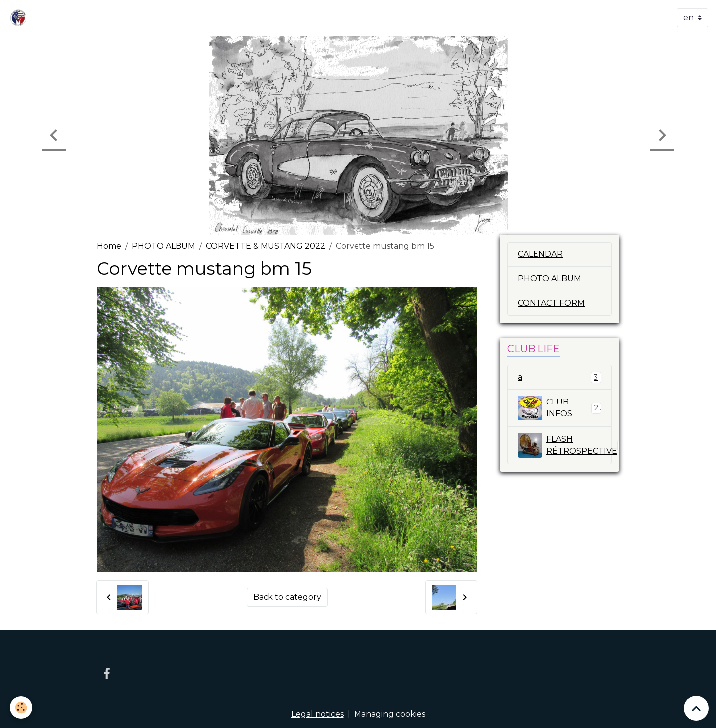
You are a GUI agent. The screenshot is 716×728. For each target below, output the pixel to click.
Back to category (287, 597)
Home (109, 246)
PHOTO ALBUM (164, 246)
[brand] (20, 18)
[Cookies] (21, 707)
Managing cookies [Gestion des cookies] (390, 714)
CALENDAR (540, 254)
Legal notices (317, 714)
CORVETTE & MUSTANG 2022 (266, 246)
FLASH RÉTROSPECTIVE (565, 445)
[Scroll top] (696, 708)
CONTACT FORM (551, 303)
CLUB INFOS (559, 408)
